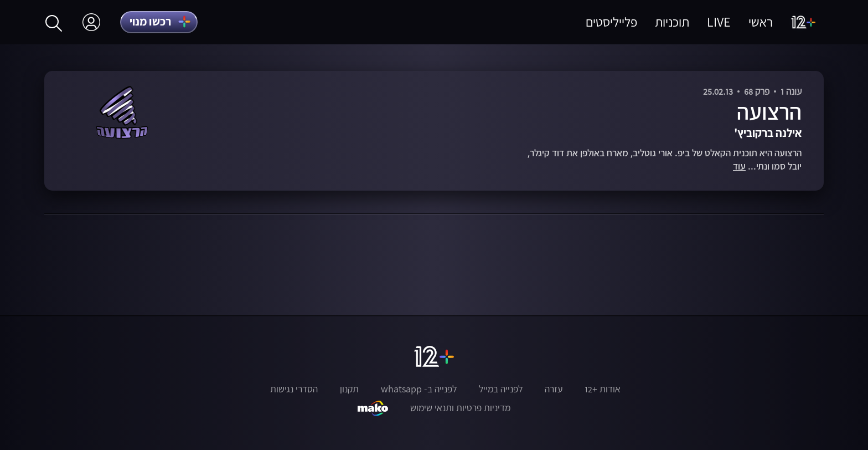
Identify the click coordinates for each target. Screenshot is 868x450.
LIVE (719, 22)
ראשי (761, 22)
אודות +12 (603, 389)
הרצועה (769, 112)
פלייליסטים (611, 22)
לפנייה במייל (501, 389)
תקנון (349, 389)
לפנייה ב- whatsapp (419, 389)
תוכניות (672, 22)
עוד (739, 167)
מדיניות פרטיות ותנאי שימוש (460, 408)
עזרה (554, 389)
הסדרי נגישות (294, 389)
